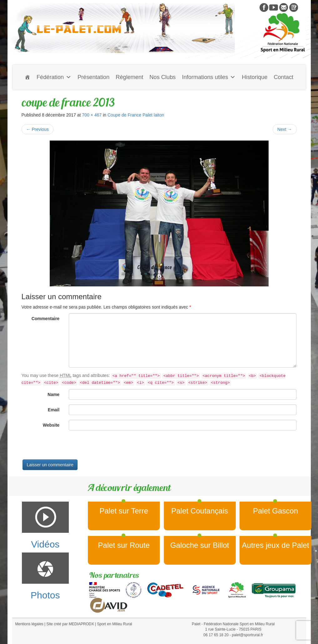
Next (285, 129)
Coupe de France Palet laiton (136, 115)
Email (54, 410)
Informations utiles (209, 77)
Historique (255, 77)
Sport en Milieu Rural (114, 624)
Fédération (54, 77)
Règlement (129, 77)
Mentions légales (29, 624)
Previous (38, 129)
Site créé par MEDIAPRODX (70, 624)
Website (51, 425)
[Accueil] (28, 77)
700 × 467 (92, 115)
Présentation (93, 77)
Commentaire (45, 319)
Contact (283, 77)
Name (53, 394)
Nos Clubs (163, 77)
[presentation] (69, 447)
